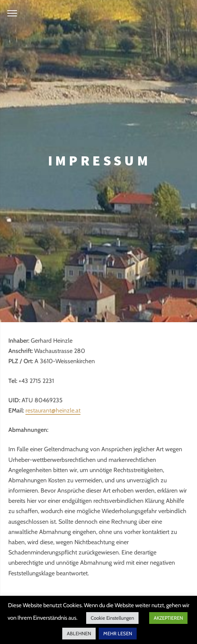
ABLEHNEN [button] (79, 633)
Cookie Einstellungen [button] (112, 618)
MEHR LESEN (118, 633)
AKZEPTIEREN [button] (168, 618)
